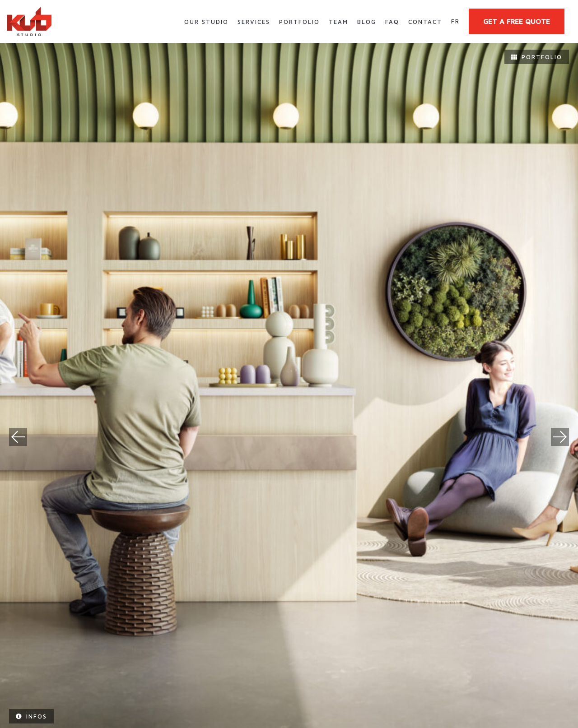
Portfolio (299, 22)
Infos (31, 716)
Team (338, 22)
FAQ (392, 22)
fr (455, 21)
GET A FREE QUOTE (517, 21)
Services (254, 22)
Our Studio (206, 22)
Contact (425, 22)
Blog (367, 22)
